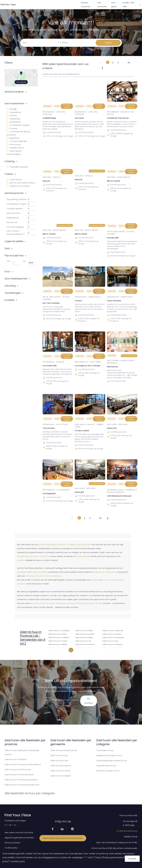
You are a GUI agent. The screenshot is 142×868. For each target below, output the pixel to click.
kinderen (95, 580)
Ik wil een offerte (67, 106)
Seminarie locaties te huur (108, 771)
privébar (21, 560)
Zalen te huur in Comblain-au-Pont (60, 637)
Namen (86, 603)
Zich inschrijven (89, 701)
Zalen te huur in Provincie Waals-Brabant (23, 764)
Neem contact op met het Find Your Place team (63, 838)
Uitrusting (10, 286)
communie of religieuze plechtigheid (73, 545)
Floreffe (78, 603)
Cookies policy (11, 848)
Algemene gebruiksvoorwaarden (19, 838)
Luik (96, 603)
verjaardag (50, 545)
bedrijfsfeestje (82, 556)
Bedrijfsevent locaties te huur (109, 755)
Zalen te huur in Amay (30, 650)
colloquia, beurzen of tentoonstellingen (44, 576)
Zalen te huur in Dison (57, 648)
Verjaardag (13, 119)
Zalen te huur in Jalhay (84, 630)
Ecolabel (10, 300)
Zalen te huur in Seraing (112, 634)
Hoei (92, 603)
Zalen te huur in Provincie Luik (17, 770)
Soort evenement (14, 103)
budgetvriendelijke (40, 572)
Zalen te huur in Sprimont (112, 644)
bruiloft (41, 545)
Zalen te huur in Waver (60, 771)
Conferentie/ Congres (18, 125)
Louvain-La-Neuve (47, 603)
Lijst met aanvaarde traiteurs (21, 183)
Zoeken (108, 43)
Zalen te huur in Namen (61, 766)
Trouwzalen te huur (105, 750)
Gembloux (60, 603)
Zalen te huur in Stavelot (112, 648)
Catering (10, 161)
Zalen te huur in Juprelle (85, 634)
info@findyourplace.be (127, 831)
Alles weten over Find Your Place (19, 833)
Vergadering (14, 112)
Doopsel (12, 128)
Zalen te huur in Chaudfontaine (60, 630)
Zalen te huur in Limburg (85, 648)
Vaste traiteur (14, 180)
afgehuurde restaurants (105, 572)
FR (6, 825)
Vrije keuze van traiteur (18, 186)
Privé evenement (102, 5)
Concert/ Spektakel (17, 141)
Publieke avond (15, 148)
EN (15, 825)
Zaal (7, 248)
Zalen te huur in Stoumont (113, 651)
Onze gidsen (114, 5)
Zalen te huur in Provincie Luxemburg (21, 780)
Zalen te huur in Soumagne (113, 637)
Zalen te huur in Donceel (58, 651)
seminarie (33, 556)
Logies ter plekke (14, 241)
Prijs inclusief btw (14, 256)
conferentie (44, 556)
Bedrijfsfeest (14, 122)
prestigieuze (23, 572)
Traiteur (9, 174)
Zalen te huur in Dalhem (58, 644)
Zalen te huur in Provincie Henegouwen (22, 785)
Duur (7, 271)
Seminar (12, 115)
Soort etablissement (16, 279)
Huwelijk (11, 109)
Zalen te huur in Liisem (84, 651)
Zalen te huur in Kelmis (84, 637)
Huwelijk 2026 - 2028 (129, 5)
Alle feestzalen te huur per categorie (30, 793)
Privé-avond (14, 145)
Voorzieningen (13, 293)
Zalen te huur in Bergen (61, 776)
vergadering (23, 556)
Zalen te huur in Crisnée (58, 641)
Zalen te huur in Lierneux (85, 644)
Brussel (34, 603)
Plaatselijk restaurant (17, 167)
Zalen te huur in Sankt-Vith (113, 630)
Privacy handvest (12, 843)
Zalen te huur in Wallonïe (16, 759)
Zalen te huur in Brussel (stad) (64, 750)
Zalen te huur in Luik (83, 641)
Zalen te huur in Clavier (57, 634)
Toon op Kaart (21, 82)
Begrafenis (13, 138)
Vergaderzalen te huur (106, 766)
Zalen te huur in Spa (110, 641)
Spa (101, 603)
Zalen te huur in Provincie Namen (19, 775)
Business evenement (86, 5)
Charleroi (70, 603)
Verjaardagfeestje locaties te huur (112, 761)
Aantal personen (14, 193)
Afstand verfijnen (14, 92)
